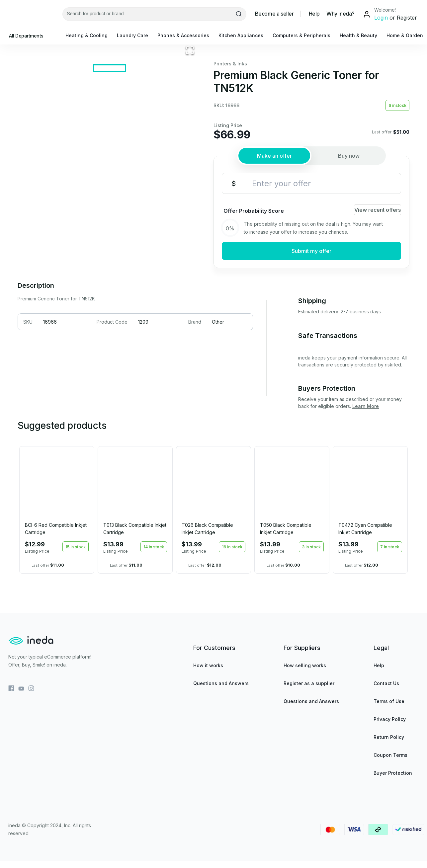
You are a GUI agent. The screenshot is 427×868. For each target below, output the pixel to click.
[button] (110, 152)
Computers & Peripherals (305, 35)
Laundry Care (136, 35)
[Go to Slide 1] (110, 263)
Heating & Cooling (90, 35)
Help (314, 14)
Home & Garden (408, 35)
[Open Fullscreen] (190, 233)
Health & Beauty (362, 35)
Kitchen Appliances (244, 35)
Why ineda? (341, 14)
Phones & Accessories (187, 35)
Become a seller (274, 14)
